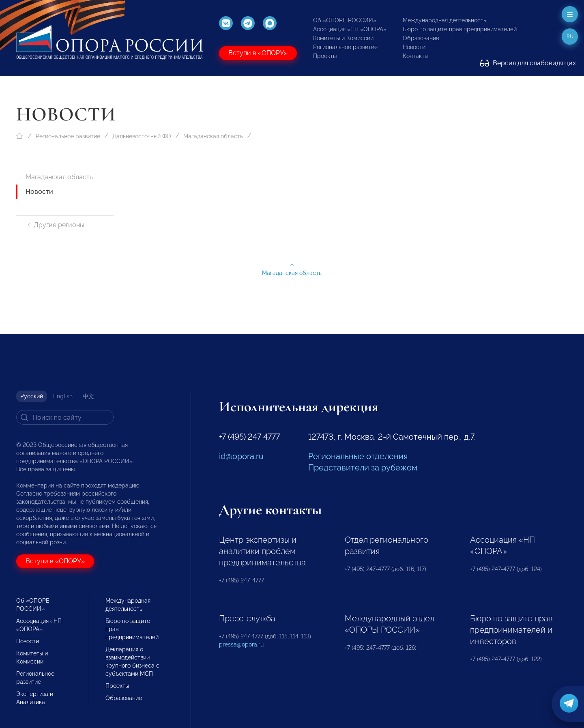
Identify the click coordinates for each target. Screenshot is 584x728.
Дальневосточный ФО (142, 136)
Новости (414, 47)
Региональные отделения (358, 456)
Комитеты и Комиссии (343, 38)
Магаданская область (213, 136)
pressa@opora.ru (241, 644)
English (63, 396)
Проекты (325, 56)
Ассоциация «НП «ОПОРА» (350, 29)
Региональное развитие (345, 47)
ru (570, 37)
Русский (32, 396)
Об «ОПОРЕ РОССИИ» (345, 20)
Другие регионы (55, 225)
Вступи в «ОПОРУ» (258, 53)
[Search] (65, 417)
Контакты (415, 56)
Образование (421, 38)
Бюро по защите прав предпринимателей (460, 29)
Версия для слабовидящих (528, 63)
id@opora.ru (241, 456)
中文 (88, 396)
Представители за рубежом (363, 468)
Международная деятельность (444, 20)
